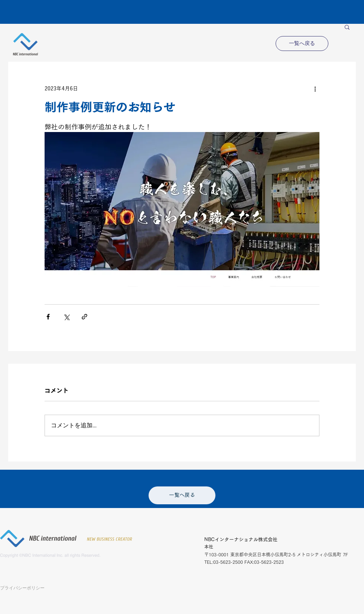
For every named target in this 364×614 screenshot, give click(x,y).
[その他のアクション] (315, 89)
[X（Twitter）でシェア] (66, 317)
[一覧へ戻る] (302, 44)
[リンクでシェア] (84, 317)
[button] (347, 27)
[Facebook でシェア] (48, 317)
